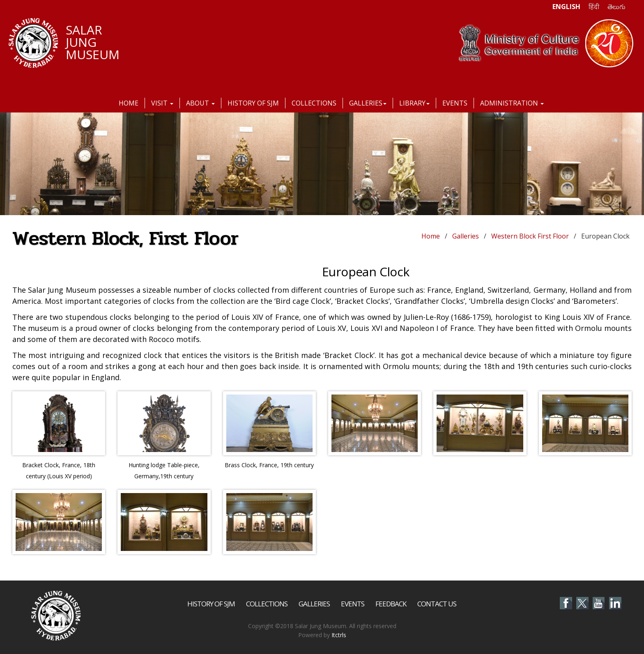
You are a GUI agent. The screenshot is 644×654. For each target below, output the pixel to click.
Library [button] (414, 103)
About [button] (200, 103)
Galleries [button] (368, 103)
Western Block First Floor (530, 236)
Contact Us (437, 604)
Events (455, 103)
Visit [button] (162, 103)
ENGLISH (566, 7)
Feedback (391, 604)
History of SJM (253, 103)
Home (129, 103)
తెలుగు (616, 7)
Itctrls (339, 635)
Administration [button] (512, 103)
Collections (314, 103)
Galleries (466, 236)
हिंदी (594, 7)
